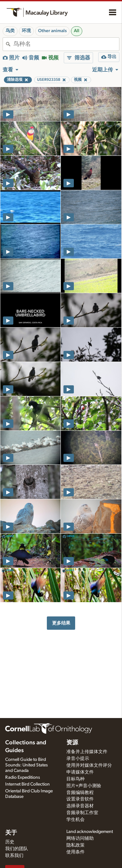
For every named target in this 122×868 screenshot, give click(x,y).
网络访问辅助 (80, 838)
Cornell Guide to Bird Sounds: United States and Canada (27, 765)
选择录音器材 (80, 806)
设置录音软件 (80, 799)
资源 (72, 743)
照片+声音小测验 (84, 786)
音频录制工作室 (82, 813)
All (77, 31)
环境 (26, 31)
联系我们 (14, 856)
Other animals (52, 31)
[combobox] (66, 44)
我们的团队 (17, 849)
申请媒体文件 (80, 772)
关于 (11, 833)
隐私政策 (75, 845)
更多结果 (61, 623)
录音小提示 (78, 759)
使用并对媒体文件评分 (89, 765)
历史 (10, 842)
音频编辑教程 (80, 793)
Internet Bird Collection (27, 784)
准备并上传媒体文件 (87, 752)
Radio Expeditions (23, 777)
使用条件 (75, 852)
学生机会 (75, 820)
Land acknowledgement (90, 832)
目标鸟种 (75, 779)
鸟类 (10, 31)
